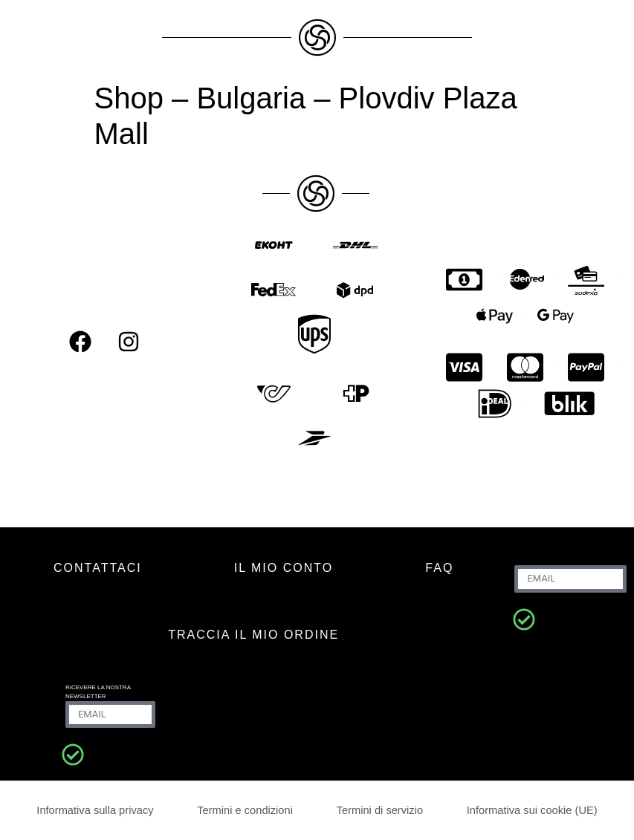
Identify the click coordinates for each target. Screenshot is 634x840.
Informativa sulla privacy (96, 810)
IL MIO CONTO (284, 568)
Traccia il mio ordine (253, 635)
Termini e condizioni (246, 810)
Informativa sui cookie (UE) (531, 810)
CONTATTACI (98, 568)
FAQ (439, 568)
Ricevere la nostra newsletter (98, 692)
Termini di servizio (379, 810)
